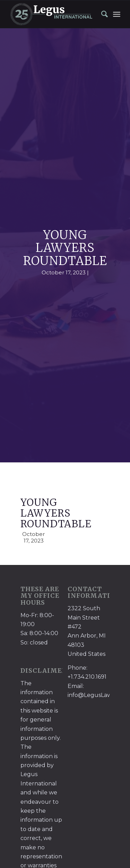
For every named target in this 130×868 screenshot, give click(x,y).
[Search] (101, 14)
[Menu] (117, 14)
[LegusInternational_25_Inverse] (54, 14)
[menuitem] (101, 14)
